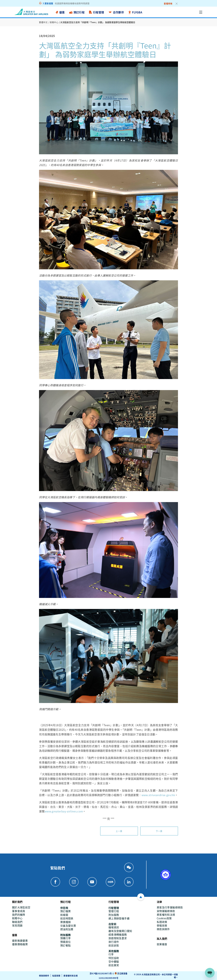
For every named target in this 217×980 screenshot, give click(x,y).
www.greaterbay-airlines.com (64, 811)
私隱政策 (56, 975)
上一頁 (119, 831)
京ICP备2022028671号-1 (102, 973)
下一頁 (159, 831)
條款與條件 (44, 975)
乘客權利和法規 (71, 975)
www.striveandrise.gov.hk (158, 795)
